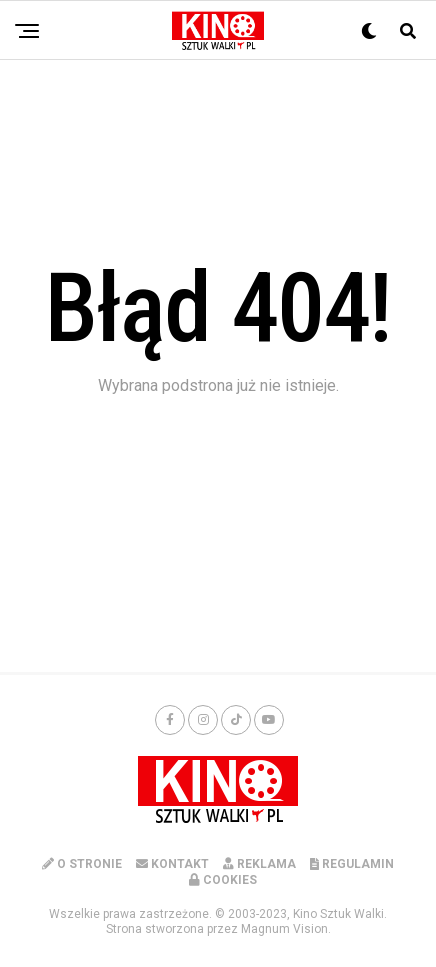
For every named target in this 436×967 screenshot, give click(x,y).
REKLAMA (259, 864)
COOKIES (223, 880)
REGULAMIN (352, 864)
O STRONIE (82, 864)
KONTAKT (172, 864)
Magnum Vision (284, 929)
